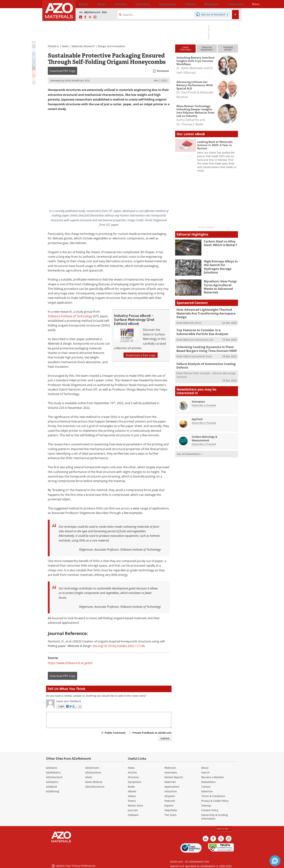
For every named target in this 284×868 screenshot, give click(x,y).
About (205, 768)
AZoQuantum (93, 772)
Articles (132, 772)
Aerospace (198, 398)
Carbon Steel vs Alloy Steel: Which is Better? (219, 243)
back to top (224, 828)
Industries (171, 791)
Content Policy (210, 810)
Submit (165, 738)
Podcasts (170, 801)
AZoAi (89, 777)
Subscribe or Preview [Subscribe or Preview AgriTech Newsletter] (204, 419)
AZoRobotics (53, 772)
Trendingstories (228, 48)
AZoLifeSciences (95, 787)
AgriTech (197, 415)
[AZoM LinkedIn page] (81, 17)
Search (205, 772)
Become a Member (213, 777)
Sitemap (206, 805)
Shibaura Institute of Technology (70, 316)
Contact (206, 787)
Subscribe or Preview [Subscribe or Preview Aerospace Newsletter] (204, 401)
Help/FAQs (171, 810)
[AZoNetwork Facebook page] (85, 17)
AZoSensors (92, 768)
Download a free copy (141, 355)
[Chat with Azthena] (275, 861)
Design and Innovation (111, 46)
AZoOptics (52, 782)
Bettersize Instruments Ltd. (198, 337)
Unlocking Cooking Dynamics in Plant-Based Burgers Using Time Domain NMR (206, 346)
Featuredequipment (207, 48)
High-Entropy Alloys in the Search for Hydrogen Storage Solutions (220, 264)
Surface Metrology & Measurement (205, 435)
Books (131, 787)
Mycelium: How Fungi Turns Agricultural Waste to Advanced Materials (221, 284)
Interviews (171, 772)
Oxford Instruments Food (197, 353)
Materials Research (83, 46)
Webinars (170, 768)
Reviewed (163, 71)
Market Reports (174, 777)
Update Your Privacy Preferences (73, 863)
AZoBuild (51, 787)
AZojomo (170, 796)
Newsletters (208, 782)
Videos (132, 796)
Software (133, 815)
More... (233, 4)
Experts (169, 805)
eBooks (132, 791)
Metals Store (135, 805)
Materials (170, 782)
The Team (170, 815)
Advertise (207, 791)
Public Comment (115, 733)
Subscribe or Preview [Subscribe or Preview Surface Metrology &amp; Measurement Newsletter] (204, 440)
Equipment (135, 782)
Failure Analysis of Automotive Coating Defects (203, 362)
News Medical (94, 782)
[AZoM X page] (90, 17)
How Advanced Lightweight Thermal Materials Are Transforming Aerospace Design (203, 313)
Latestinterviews (185, 48)
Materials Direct (192, 321)
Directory (132, 4)
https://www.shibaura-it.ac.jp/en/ (70, 663)
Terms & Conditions (213, 796)
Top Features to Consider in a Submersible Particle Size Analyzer (205, 330)
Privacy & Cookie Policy (215, 801)
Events (132, 801)
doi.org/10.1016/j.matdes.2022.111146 (119, 646)
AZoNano (52, 768)
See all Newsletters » (190, 450)
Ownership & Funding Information (215, 817)
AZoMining (53, 791)
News (65, 46)
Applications (172, 787)
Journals (133, 810)
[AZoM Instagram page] (95, 17)
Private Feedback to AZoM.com (152, 733)
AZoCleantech (54, 777)
